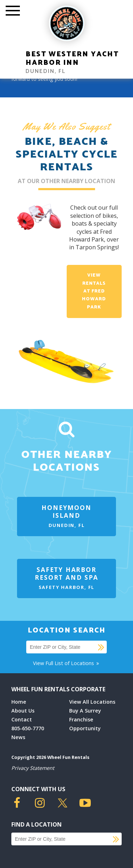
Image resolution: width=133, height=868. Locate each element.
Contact (22, 719)
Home (19, 702)
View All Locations (92, 702)
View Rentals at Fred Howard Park (94, 291)
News (18, 737)
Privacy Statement (33, 768)
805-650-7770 (28, 728)
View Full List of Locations (66, 663)
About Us (23, 711)
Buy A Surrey (85, 711)
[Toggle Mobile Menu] (13, 11)
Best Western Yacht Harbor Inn (72, 59)
